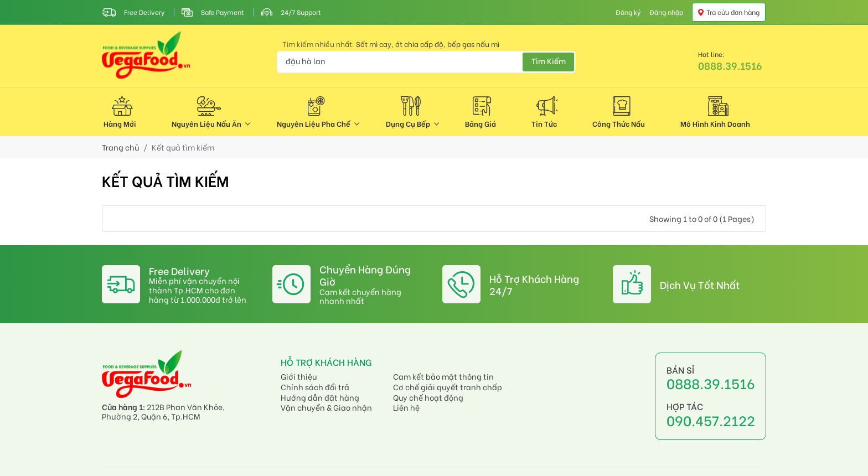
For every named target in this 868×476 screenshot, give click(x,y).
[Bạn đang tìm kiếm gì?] (426, 62)
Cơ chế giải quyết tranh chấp (448, 387)
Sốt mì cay (374, 44)
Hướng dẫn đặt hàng (320, 398)
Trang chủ (120, 148)
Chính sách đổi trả (315, 387)
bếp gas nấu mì (473, 44)
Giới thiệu (299, 377)
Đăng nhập (666, 12)
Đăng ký (628, 12)
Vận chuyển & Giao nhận (326, 408)
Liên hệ (406, 408)
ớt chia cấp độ (419, 44)
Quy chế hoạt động (428, 398)
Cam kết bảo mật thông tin (443, 377)
